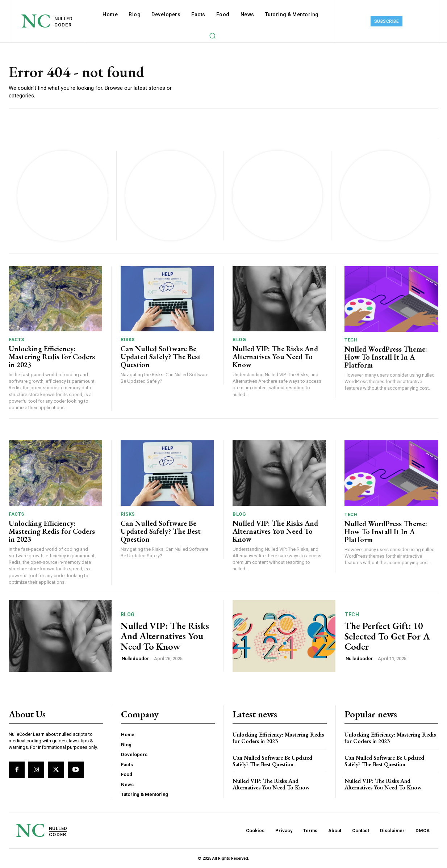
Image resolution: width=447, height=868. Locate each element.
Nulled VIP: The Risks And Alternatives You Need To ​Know (275, 357)
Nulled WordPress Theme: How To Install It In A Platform (386, 357)
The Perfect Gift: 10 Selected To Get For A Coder (387, 636)
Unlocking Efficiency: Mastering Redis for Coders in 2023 (52, 357)
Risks (128, 339)
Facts (16, 339)
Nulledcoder (135, 659)
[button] (212, 35)
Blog (239, 339)
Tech (351, 340)
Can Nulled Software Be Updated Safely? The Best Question (161, 357)
